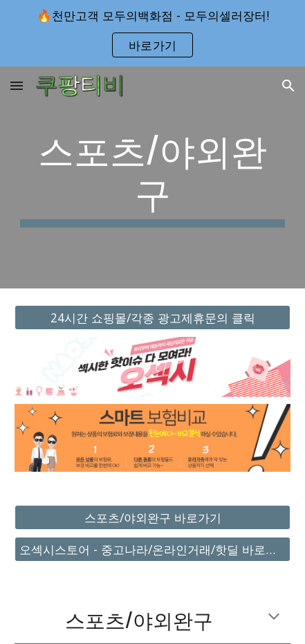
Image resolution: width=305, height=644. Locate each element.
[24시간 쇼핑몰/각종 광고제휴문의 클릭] (152, 317)
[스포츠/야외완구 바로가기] (152, 518)
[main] (152, 177)
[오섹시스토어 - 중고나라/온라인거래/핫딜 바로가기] (152, 550)
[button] (17, 85)
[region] (152, 33)
